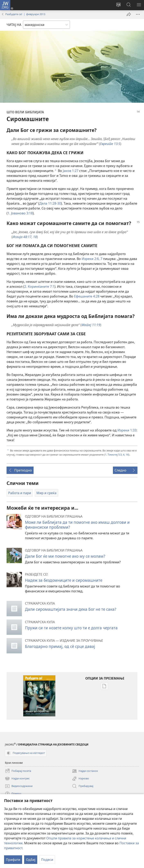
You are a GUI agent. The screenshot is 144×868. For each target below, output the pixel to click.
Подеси (47, 860)
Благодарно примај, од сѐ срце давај (60, 646)
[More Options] (138, 14)
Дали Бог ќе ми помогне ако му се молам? (65, 556)
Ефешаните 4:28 (87, 296)
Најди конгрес (17, 779)
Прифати (13, 860)
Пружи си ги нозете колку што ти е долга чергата (71, 628)
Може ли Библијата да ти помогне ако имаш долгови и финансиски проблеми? (77, 525)
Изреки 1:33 (127, 430)
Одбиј (31, 860)
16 (127, 455)
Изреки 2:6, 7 (92, 259)
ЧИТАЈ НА (14, 25)
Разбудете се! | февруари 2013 (25, 14)
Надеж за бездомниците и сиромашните (64, 580)
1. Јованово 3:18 (20, 213)
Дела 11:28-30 (50, 203)
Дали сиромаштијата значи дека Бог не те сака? (71, 609)
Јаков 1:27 (71, 171)
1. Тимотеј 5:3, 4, (115, 455)
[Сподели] (129, 14)
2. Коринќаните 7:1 (39, 286)
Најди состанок (85, 771)
